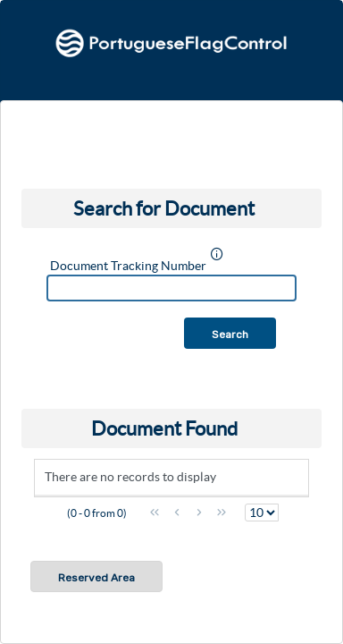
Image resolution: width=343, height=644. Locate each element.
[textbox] (171, 288)
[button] (230, 333)
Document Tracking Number (128, 266)
